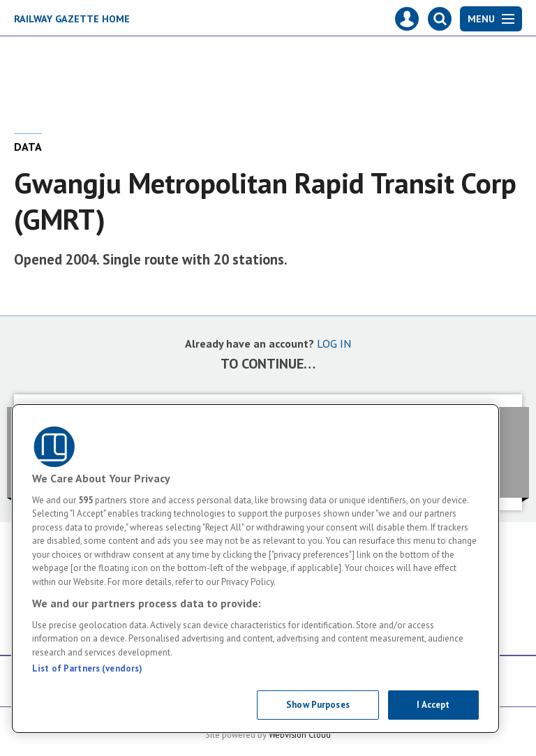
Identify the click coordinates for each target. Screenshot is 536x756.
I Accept (433, 705)
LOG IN (334, 343)
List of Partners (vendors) (87, 668)
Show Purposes (318, 705)
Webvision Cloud (300, 734)
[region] (255, 569)
